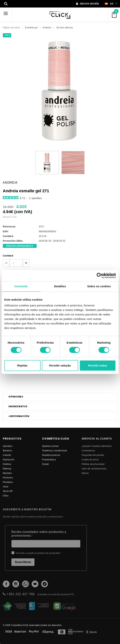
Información (19, 416)
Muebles (7, 473)
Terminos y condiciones (55, 451)
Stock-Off (8, 491)
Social (45, 464)
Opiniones (16, 397)
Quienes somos (50, 446)
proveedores (49, 460)
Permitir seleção (60, 365)
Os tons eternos (65, 28)
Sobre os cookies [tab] (99, 286)
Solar (6, 487)
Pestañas (8, 482)
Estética (7, 464)
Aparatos (8, 446)
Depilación (9, 460)
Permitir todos (98, 365)
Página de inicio (11, 28)
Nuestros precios (51, 455)
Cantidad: (8, 256)
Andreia (47, 28)
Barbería (7, 451)
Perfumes (8, 478)
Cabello (7, 455)
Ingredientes (18, 406)
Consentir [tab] (21, 286)
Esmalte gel (31, 28)
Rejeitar (22, 365)
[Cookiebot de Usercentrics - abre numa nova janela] (99, 276)
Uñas (6, 496)
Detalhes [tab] (60, 286)
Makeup (7, 469)
